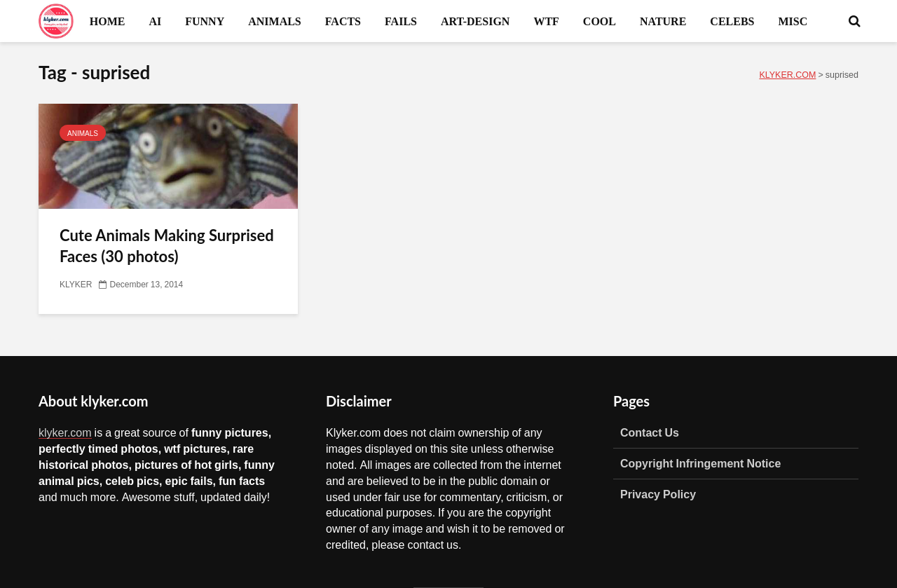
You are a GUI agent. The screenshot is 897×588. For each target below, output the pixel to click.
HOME (108, 21)
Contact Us (650, 432)
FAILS (401, 21)
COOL (600, 21)
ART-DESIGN (475, 21)
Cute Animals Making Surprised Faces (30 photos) (167, 246)
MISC (793, 21)
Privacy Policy (658, 494)
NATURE (663, 21)
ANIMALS (275, 21)
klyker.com (65, 432)
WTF (546, 21)
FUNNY (205, 21)
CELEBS (732, 21)
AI (155, 21)
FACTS (343, 21)
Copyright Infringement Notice (700, 463)
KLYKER (76, 285)
